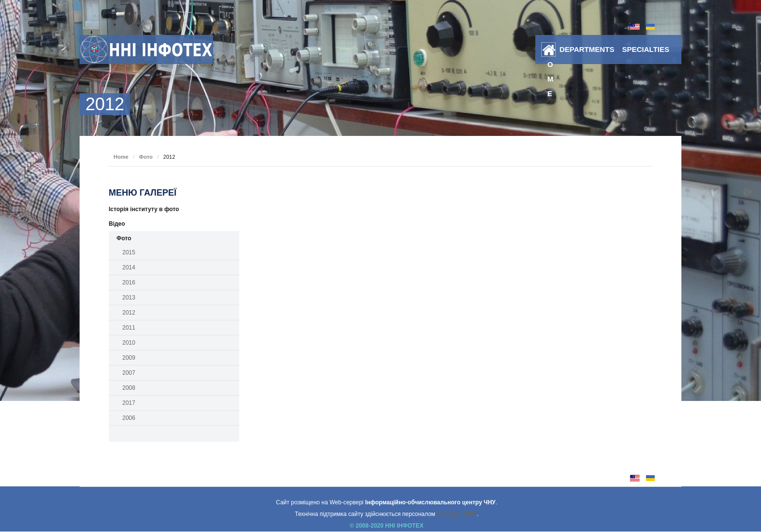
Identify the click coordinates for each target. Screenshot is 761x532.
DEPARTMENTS (587, 49)
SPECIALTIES (646, 49)
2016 (129, 283)
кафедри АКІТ (457, 514)
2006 (129, 418)
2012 (129, 313)
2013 (129, 298)
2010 (129, 343)
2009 (129, 358)
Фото (146, 157)
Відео (117, 224)
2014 (129, 267)
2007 (129, 373)
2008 (129, 388)
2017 (129, 403)
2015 (129, 252)
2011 (129, 328)
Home (551, 51)
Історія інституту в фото (144, 209)
